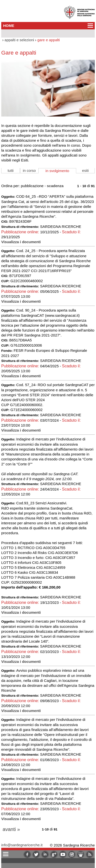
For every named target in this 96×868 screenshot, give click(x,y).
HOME (9, 26)
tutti (11, 170)
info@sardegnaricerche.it (22, 845)
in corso (29, 170)
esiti (85, 170)
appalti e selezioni (19, 40)
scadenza (55, 186)
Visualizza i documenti (21, 242)
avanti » (11, 829)
